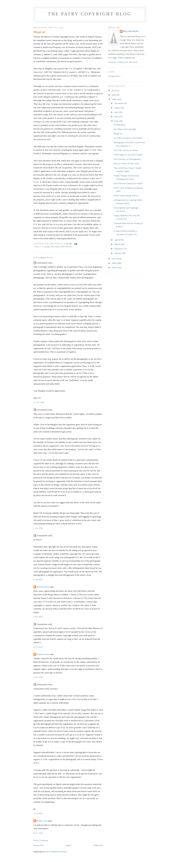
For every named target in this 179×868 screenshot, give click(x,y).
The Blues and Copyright (125, 129)
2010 (114, 90)
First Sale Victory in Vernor (126, 150)
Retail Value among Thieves (126, 196)
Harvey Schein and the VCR (126, 164)
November (119, 103)
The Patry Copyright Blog (90, 14)
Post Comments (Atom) (56, 852)
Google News (114, 76)
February (118, 249)
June (117, 117)
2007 (114, 259)
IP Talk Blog (119, 125)
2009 (114, 95)
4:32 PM (38, 677)
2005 (114, 268)
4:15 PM (38, 647)
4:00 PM (38, 580)
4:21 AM (38, 833)
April (117, 240)
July (116, 112)
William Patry (43, 587)
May (117, 121)
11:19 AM (39, 402)
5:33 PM (38, 813)
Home (69, 845)
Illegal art (118, 134)
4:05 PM (38, 617)
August (118, 108)
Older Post (98, 845)
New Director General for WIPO (128, 183)
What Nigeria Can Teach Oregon (128, 155)
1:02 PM (38, 528)
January (118, 253)
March (117, 244)
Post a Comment (41, 840)
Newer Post (39, 845)
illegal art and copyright (57, 247)
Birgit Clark (42, 821)
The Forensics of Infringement (127, 159)
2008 (114, 99)
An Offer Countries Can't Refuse (128, 138)
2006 (114, 263)
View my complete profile (123, 62)
